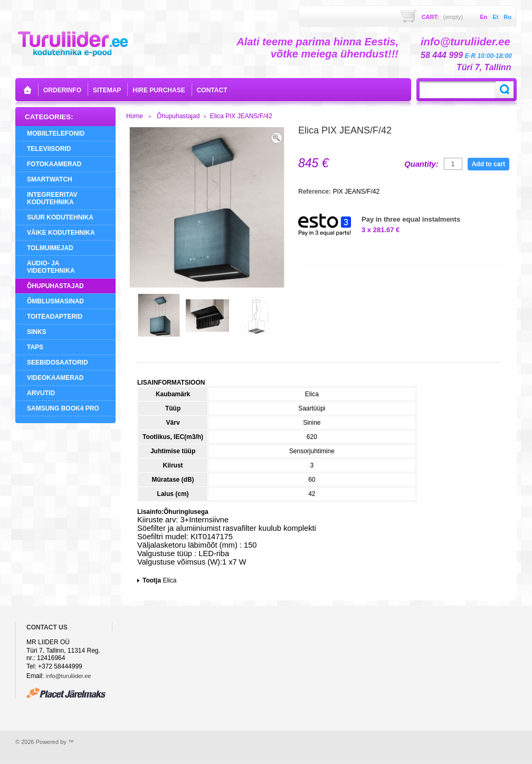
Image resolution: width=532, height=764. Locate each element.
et (495, 17)
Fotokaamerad (54, 164)
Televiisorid (49, 149)
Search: (505, 90)
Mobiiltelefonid (56, 133)
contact (212, 90)
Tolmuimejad (50, 248)
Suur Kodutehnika (60, 217)
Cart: (442, 17)
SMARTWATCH (50, 179)
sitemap (107, 90)
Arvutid (41, 393)
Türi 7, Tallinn (484, 67)
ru (507, 17)
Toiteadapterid (55, 317)
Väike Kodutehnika (61, 233)
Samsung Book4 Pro (63, 408)
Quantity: (421, 164)
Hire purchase (159, 90)
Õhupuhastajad (55, 286)
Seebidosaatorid (58, 362)
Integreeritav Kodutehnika (52, 198)
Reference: (315, 192)
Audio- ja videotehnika (51, 267)
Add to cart (488, 164)
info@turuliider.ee (69, 676)
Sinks (37, 332)
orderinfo (62, 90)
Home (135, 116)
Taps (35, 347)
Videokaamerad (55, 378)
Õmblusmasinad (55, 301)
